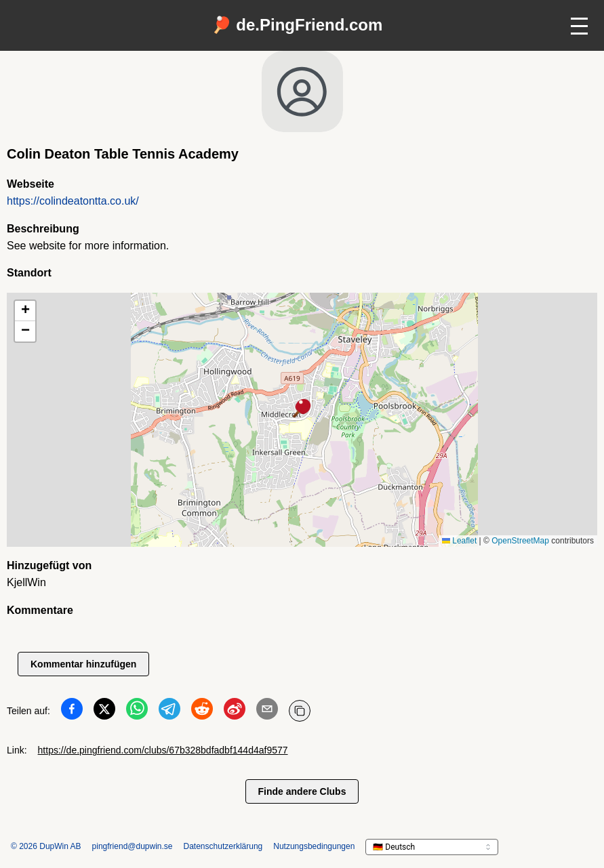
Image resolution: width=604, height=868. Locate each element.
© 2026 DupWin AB (46, 846)
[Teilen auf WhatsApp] (137, 711)
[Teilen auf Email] (267, 711)
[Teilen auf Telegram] (169, 711)
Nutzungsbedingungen (314, 846)
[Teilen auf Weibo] (235, 711)
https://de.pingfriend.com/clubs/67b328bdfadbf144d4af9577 (163, 750)
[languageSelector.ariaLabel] (432, 847)
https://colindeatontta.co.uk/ (73, 201)
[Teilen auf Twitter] (104, 711)
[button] (302, 409)
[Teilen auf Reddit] (202, 711)
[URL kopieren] (300, 711)
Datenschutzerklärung (223, 846)
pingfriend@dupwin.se (133, 846)
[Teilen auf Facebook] (72, 711)
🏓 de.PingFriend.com (297, 25)
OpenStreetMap (520, 541)
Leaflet (459, 541)
